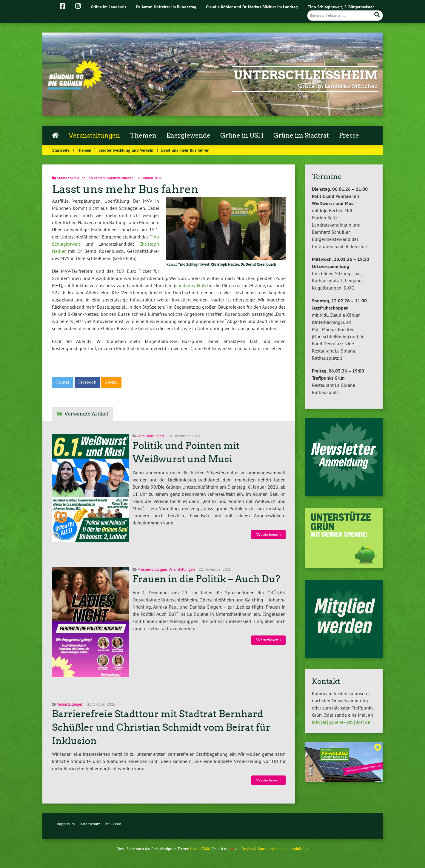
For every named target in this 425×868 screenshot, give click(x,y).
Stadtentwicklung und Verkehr (126, 150)
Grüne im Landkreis (108, 7)
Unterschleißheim (306, 75)
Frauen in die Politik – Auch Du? (206, 579)
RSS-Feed (113, 824)
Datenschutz (90, 824)
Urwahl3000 (200, 849)
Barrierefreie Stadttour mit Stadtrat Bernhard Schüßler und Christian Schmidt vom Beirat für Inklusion (161, 727)
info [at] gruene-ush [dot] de (341, 722)
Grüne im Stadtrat (301, 136)
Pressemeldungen (152, 569)
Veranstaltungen (94, 136)
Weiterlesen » (269, 534)
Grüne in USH (242, 136)
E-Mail (111, 382)
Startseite (61, 150)
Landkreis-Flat (190, 285)
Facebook (87, 382)
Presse (349, 136)
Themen (143, 136)
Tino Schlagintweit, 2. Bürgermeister (341, 7)
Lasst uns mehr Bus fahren (125, 189)
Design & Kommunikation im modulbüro (275, 849)
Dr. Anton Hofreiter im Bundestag (166, 7)
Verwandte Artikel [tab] (86, 414)
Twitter (63, 382)
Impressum (66, 824)
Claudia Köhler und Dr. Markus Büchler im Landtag (252, 7)
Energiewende (188, 136)
